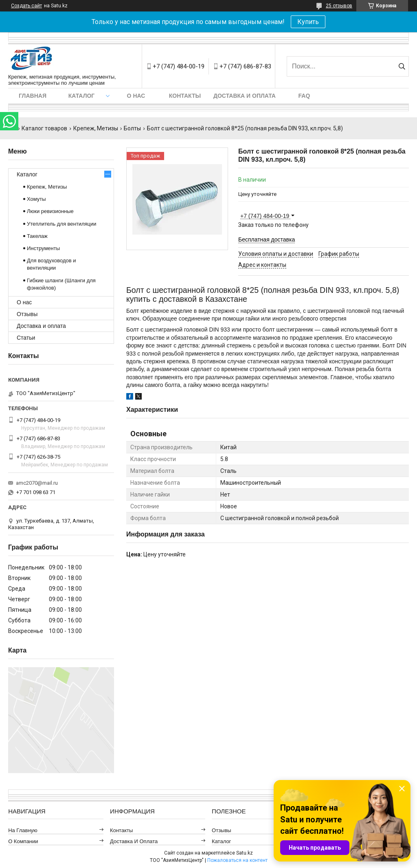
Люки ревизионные (50, 211)
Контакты (185, 96)
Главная (33, 96)
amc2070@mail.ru (37, 483)
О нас (136, 96)
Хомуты (36, 199)
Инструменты (43, 248)
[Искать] (402, 66)
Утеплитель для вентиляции (62, 224)
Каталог (82, 96)
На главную (23, 830)
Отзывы (27, 314)
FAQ (304, 96)
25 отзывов (339, 6)
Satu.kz (245, 853)
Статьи (26, 338)
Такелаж (37, 236)
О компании (23, 841)
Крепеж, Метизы (96, 128)
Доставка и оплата (245, 96)
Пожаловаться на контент (237, 860)
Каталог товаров (44, 128)
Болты (132, 128)
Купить (308, 22)
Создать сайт (26, 6)
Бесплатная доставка (267, 240)
